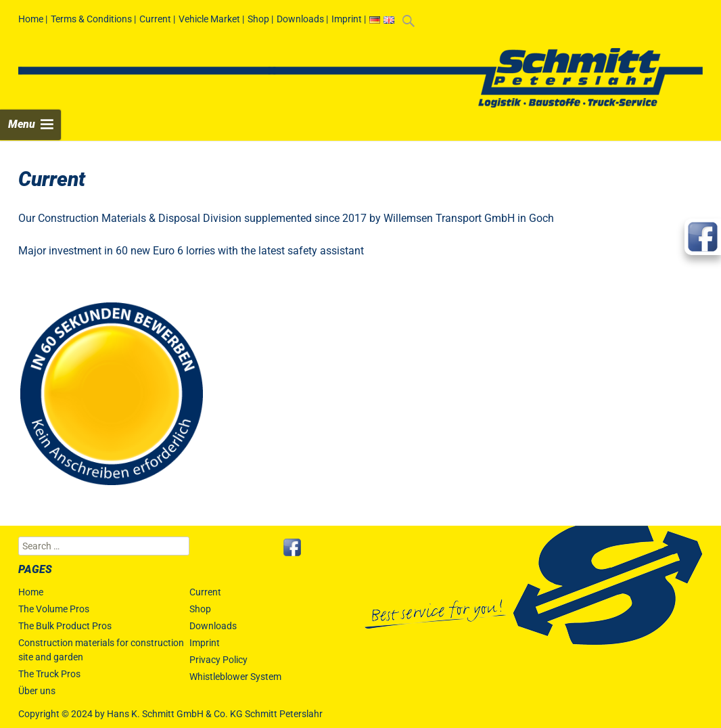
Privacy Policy (218, 660)
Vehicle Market (209, 19)
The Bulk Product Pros (65, 626)
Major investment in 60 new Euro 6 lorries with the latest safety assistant (191, 251)
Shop (258, 19)
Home (31, 19)
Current (155, 19)
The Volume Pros (54, 609)
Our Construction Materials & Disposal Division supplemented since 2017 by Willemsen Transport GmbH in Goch (286, 218)
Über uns (37, 691)
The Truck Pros (49, 674)
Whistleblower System (235, 677)
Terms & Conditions (91, 19)
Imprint (347, 19)
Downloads (300, 19)
